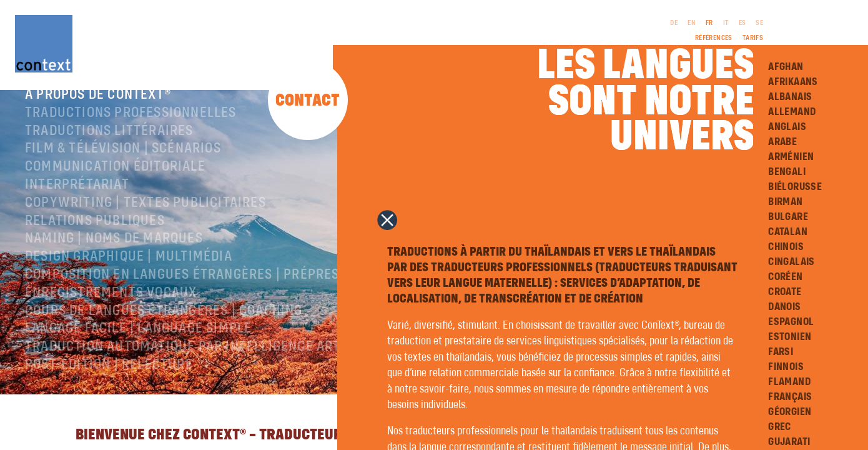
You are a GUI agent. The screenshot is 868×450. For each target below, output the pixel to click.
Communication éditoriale (115, 181)
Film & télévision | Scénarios (123, 163)
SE (759, 23)
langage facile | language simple (138, 343)
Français (790, 397)
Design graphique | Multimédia (129, 271)
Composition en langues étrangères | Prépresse (190, 289)
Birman (785, 202)
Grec (780, 427)
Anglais (787, 127)
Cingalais (792, 262)
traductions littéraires (109, 146)
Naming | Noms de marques (114, 253)
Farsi (781, 352)
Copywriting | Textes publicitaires (145, 217)
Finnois (786, 367)
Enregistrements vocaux (111, 307)
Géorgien (790, 412)
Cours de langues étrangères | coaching (164, 326)
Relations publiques (95, 236)
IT (726, 23)
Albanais (790, 97)
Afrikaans (793, 82)
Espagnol (791, 322)
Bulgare (788, 217)
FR (709, 23)
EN (692, 23)
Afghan (786, 67)
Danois (784, 307)
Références (714, 38)
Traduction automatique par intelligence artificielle (212, 361)
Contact (308, 101)
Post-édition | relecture (109, 379)
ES (742, 23)
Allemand (792, 112)
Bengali (787, 172)
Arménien (791, 157)
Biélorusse (795, 187)
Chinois (786, 247)
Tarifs (753, 38)
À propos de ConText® (98, 109)
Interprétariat (77, 199)
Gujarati (789, 442)
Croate (785, 292)
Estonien (790, 337)
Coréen (785, 277)
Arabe (782, 142)
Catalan (788, 232)
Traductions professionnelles (131, 127)
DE (674, 23)
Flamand (789, 382)
